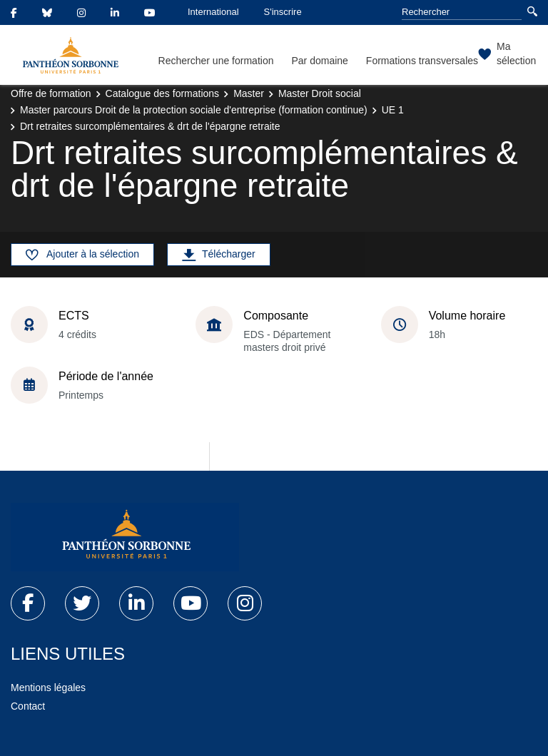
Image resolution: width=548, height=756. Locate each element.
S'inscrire (283, 12)
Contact (28, 706)
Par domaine (319, 61)
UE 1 (393, 110)
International (213, 12)
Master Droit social (320, 93)
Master (249, 93)
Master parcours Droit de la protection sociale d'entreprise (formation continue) (194, 110)
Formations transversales (422, 61)
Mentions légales (48, 688)
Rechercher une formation (216, 61)
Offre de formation (51, 93)
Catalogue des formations (163, 93)
